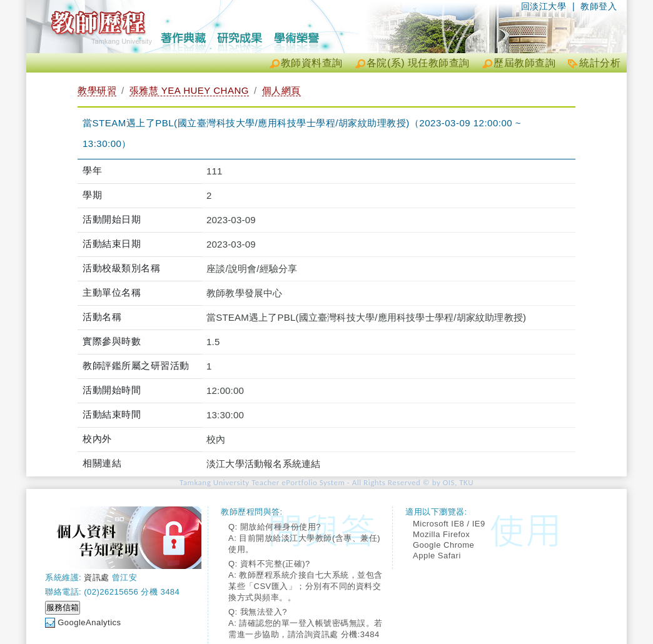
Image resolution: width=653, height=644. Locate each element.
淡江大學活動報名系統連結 (263, 464)
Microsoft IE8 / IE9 (449, 524)
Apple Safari (437, 556)
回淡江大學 (544, 6)
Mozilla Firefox (441, 534)
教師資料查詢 (312, 63)
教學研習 (97, 90)
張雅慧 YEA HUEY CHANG (189, 90)
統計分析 (600, 63)
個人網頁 (281, 90)
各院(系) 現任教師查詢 (418, 63)
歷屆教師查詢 (524, 63)
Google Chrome (443, 545)
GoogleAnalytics (89, 622)
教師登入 (599, 6)
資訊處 (97, 577)
